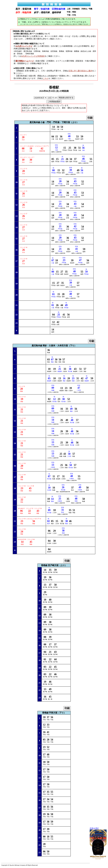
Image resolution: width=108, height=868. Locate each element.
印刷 (90, 118)
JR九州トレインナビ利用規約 (33, 56)
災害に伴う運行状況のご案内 (80, 71)
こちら (46, 78)
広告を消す (94, 828)
